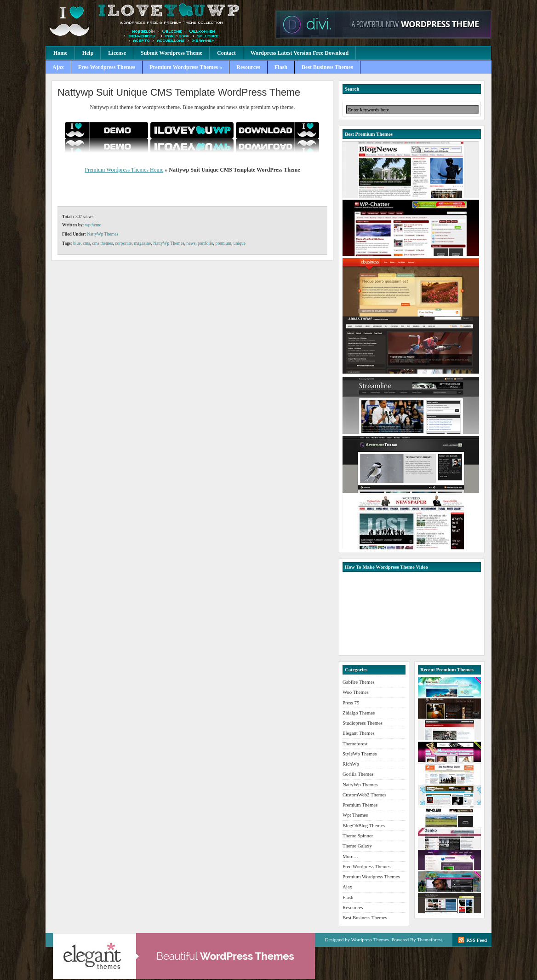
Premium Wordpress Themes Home (124, 170)
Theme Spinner (358, 836)
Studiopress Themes (363, 723)
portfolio (206, 243)
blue (77, 243)
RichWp (351, 764)
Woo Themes (356, 692)
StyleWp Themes (360, 754)
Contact (226, 53)
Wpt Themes (355, 815)
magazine (142, 243)
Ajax (58, 67)
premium (223, 243)
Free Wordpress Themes (107, 67)
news (191, 243)
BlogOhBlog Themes (364, 825)
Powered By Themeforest (417, 940)
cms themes (103, 243)
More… (350, 856)
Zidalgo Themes (359, 713)
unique (240, 243)
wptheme (93, 225)
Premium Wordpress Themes (158, 23)
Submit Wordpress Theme (171, 53)
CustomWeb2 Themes (364, 795)
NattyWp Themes (103, 234)
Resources (248, 67)
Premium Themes (360, 805)
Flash (281, 67)
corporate (123, 243)
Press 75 (351, 703)
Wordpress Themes (370, 940)
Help (88, 53)
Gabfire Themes (359, 682)
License (117, 53)
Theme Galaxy (357, 846)
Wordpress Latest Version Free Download (300, 53)
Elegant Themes (359, 733)
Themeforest (355, 744)
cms (86, 243)
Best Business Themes (327, 67)
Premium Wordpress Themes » (186, 67)
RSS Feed (477, 940)
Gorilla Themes (358, 774)
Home (60, 53)
